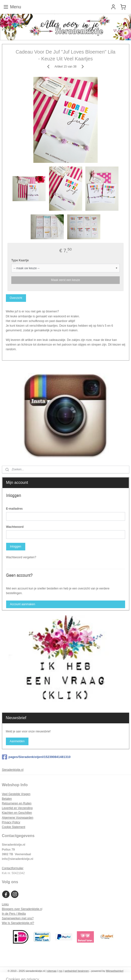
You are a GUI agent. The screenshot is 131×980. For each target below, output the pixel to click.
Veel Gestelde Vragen (16, 794)
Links (5, 904)
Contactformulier (13, 868)
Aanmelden (17, 741)
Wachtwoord (15, 527)
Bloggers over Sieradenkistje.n (22, 909)
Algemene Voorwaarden (18, 818)
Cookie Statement (14, 827)
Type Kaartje (20, 260)
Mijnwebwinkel (115, 971)
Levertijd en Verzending (17, 808)
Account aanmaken (22, 604)
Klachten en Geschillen (17, 813)
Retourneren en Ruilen (17, 803)
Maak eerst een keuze (65, 280)
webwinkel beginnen (77, 971)
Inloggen (15, 546)
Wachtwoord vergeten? (21, 557)
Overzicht (16, 298)
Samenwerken (11, 918)
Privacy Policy (11, 822)
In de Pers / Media (14, 914)
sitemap (52, 971)
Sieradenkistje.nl (13, 770)
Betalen (7, 799)
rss (60, 971)
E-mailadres (14, 509)
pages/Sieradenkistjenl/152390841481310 (36, 757)
